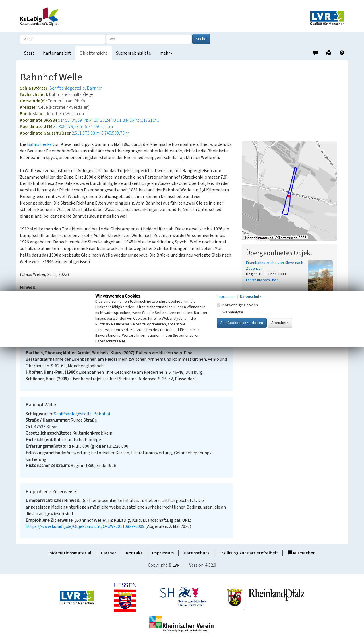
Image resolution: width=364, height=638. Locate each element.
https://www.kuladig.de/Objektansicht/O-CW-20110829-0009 (85, 526)
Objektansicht (94, 53)
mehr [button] (166, 53)
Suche (201, 39)
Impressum (163, 553)
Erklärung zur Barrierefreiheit (249, 553)
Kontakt (134, 553)
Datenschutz (197, 553)
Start (29, 53)
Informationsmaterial (70, 553)
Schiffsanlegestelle (67, 88)
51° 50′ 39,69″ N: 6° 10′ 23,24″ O (87, 120)
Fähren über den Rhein (262, 280)
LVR (176, 565)
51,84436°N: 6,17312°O (138, 120)
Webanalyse (230, 312)
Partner (109, 553)
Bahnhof (95, 88)
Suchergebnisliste (134, 53)
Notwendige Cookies (237, 305)
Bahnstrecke (39, 144)
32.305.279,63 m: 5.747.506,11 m (83, 127)
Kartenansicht (57, 53)
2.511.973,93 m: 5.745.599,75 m (100, 133)
